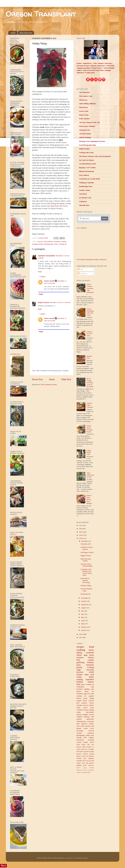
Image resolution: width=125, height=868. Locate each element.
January (84, 630)
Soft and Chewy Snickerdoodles (87, 565)
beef (78, 703)
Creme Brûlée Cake (89, 452)
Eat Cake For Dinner (87, 160)
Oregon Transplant (41, 14)
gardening (81, 662)
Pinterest (91, 756)
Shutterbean (83, 107)
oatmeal (85, 754)
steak (85, 765)
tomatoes (80, 658)
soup (92, 687)
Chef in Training (85, 137)
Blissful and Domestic (87, 171)
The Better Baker (85, 134)
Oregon (80, 675)
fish (93, 717)
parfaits (89, 772)
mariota (79, 715)
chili (88, 745)
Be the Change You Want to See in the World (90, 383)
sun (93, 691)
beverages (80, 731)
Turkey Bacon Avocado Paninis (90, 429)
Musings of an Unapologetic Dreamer (92, 141)
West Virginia (89, 738)
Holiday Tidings (86, 586)
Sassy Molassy (84, 175)
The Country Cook (86, 96)
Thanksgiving (48, 244)
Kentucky (57, 241)
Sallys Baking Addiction (88, 104)
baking (79, 653)
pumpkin (85, 715)
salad (86, 675)
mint (78, 724)
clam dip (85, 763)
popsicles (84, 724)
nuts (93, 745)
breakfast (80, 689)
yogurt (85, 768)
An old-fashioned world (87, 164)
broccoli (91, 731)
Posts (81, 269)
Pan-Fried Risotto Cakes (86, 590)
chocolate (90, 670)
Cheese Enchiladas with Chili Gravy (90, 312)
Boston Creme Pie (82, 756)
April (83, 621)
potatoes (84, 703)
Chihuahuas (80, 687)
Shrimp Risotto (86, 594)
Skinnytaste (83, 100)
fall (88, 694)
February (84, 627)
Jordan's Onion (85, 190)
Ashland (79, 717)
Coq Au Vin (86, 770)
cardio (79, 712)
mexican (80, 672)
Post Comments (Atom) (49, 385)
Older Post (66, 379)
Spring (92, 698)
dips (85, 758)
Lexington (91, 749)
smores (78, 768)
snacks (85, 698)
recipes (80, 647)
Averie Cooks (84, 111)
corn (87, 761)
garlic (83, 684)
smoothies (80, 761)
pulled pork (90, 735)
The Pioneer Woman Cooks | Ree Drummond (95, 156)
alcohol (88, 726)
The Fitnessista (84, 92)
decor (92, 728)
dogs (86, 655)
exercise (40, 241)
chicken (91, 658)
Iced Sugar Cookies (87, 552)
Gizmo (79, 677)
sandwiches (90, 719)
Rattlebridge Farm (86, 186)
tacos (78, 744)
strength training (38, 244)
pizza (92, 708)
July (83, 611)
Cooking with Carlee (86, 153)
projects (79, 747)
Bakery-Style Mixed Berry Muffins (89, 499)
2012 (81, 634)
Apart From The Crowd (59, 206)
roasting (92, 754)
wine (92, 726)
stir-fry (92, 715)
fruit (78, 660)
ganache (91, 763)
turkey (83, 745)
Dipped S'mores (86, 556)
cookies (91, 660)
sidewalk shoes (84, 205)
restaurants (90, 721)
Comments (82, 274)
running (64, 241)
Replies (43, 276)
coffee (86, 728)
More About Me (26, 33)
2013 (81, 538)
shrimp (79, 698)
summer (91, 682)
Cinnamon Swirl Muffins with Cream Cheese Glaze (86, 572)
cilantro (89, 747)
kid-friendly (90, 712)
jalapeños (91, 758)
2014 (81, 535)
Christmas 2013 (86, 544)
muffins (79, 719)
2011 (81, 637)
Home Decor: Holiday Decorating (85, 580)
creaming (91, 740)
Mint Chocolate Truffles (86, 560)
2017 (81, 525)
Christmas (80, 694)
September (85, 605)
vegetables (90, 679)
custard (79, 742)
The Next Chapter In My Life (90, 122)
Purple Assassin (44, 302)
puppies (91, 696)
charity (84, 747)
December (85, 541)
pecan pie (84, 749)
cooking (81, 650)
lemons (86, 710)
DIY (84, 761)
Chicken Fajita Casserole (90, 405)
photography (81, 735)
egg (85, 694)
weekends (90, 653)
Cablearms (83, 201)
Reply (40, 272)
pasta (79, 665)
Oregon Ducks (82, 701)
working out (63, 244)
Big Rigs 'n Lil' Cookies (87, 168)
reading (91, 710)
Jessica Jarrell (49, 281)
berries (92, 703)
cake (92, 689)
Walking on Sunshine (87, 183)
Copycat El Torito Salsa (90, 333)
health (91, 672)
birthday (80, 682)
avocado (91, 701)
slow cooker (81, 726)
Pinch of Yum (84, 115)
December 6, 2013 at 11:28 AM (60, 302)
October (84, 601)
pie (90, 761)
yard (92, 675)
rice (85, 696)
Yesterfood (83, 194)
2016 (81, 529)
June (83, 614)
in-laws (86, 705)
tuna (93, 761)
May (83, 617)
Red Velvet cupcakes (83, 752)
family (91, 650)
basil (78, 684)
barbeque (87, 717)
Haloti (91, 677)
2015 (81, 532)
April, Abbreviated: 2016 (90, 475)
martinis (84, 772)
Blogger (85, 858)
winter (56, 244)
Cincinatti (80, 710)
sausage (79, 738)
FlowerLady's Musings (87, 126)
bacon (85, 708)
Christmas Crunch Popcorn (87, 548)
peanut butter (89, 742)
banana (79, 728)
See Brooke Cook (85, 198)
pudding (79, 765)
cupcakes (80, 705)
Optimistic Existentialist (47, 256)
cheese (79, 655)
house (92, 655)
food (45, 241)
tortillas (91, 724)
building (87, 689)
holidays (50, 241)
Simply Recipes (85, 149)
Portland (79, 758)
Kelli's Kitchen (84, 119)
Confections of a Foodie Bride (90, 179)
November (85, 598)
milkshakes (91, 765)
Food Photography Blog (87, 145)
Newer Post (37, 379)
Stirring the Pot (85, 130)
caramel (79, 733)
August (84, 608)
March (83, 624)
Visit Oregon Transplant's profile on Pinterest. (92, 259)
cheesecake (80, 740)
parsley (79, 667)
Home (13, 33)
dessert (79, 691)
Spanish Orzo (89, 357)
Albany (79, 763)
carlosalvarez (69, 858)
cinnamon (91, 733)
